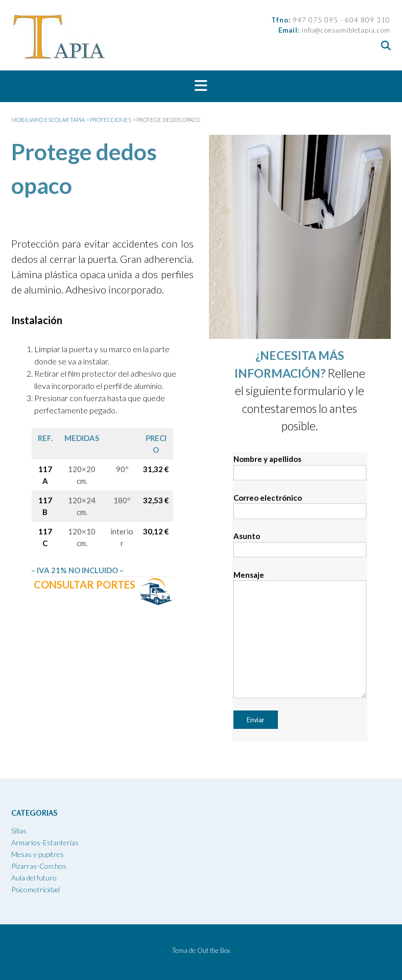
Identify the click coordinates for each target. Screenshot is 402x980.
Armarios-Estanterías (45, 842)
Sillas (19, 831)
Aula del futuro (34, 878)
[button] (201, 86)
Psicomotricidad (36, 889)
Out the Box (214, 950)
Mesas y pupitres (38, 854)
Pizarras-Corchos (39, 866)
